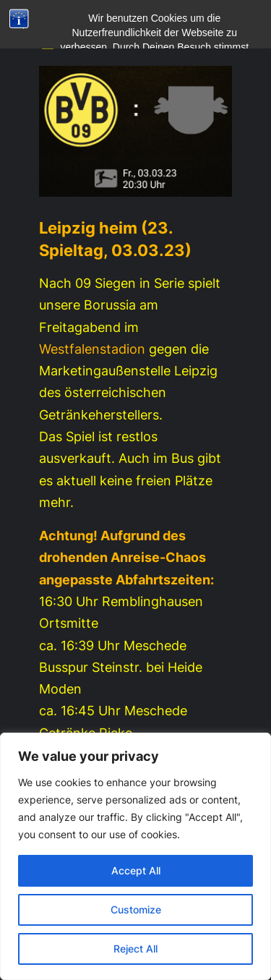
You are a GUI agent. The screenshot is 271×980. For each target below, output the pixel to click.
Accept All (136, 870)
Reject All (135, 949)
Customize (136, 909)
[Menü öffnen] (48, 46)
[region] (135, 856)
